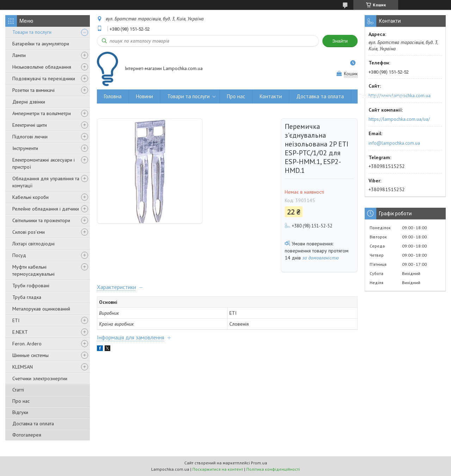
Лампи (19, 55)
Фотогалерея (27, 435)
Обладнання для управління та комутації (46, 182)
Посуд (19, 255)
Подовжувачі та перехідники (44, 79)
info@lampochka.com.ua (394, 143)
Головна (113, 96)
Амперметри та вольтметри (42, 113)
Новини (144, 96)
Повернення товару (381, 96)
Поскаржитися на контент (218, 469)
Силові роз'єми (29, 232)
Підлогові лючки (30, 137)
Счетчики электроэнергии (40, 378)
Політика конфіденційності (273, 469)
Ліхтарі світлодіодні (33, 244)
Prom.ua (259, 463)
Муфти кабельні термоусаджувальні (33, 270)
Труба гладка (27, 297)
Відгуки (20, 412)
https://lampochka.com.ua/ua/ (399, 119)
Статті (18, 390)
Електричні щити (30, 125)
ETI (16, 320)
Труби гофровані (31, 286)
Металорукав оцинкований (41, 309)
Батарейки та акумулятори (41, 44)
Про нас (21, 401)
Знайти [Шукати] (340, 41)
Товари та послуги (32, 32)
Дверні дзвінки (29, 102)
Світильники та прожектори (41, 220)
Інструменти (25, 148)
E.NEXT (20, 332)
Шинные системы (30, 355)
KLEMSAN (23, 367)
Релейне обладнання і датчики (46, 209)
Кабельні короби (30, 197)
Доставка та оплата (33, 424)
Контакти (271, 96)
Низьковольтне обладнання (42, 67)
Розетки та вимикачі (33, 90)
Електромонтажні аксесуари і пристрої (44, 163)
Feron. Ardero (27, 344)
